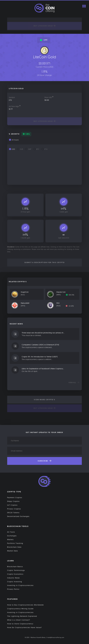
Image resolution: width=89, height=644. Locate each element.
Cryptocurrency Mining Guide (20, 609)
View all (74, 383)
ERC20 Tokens (13, 513)
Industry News (14, 578)
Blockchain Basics (15, 567)
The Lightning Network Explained (22, 616)
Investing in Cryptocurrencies (20, 585)
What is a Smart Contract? (19, 620)
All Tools (11, 532)
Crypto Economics (15, 574)
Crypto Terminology (16, 570)
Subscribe (44, 461)
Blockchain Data (14, 547)
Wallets (10, 540)
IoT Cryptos (12, 505)
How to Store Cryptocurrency (20, 624)
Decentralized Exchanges (18, 516)
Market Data (12, 551)
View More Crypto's (44, 400)
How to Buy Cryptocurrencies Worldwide (25, 605)
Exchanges (12, 536)
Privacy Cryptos (14, 509)
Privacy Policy (13, 589)
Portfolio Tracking (15, 543)
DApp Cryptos (13, 501)
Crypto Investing (15, 582)
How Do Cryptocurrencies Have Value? (25, 627)
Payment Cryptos (15, 498)
